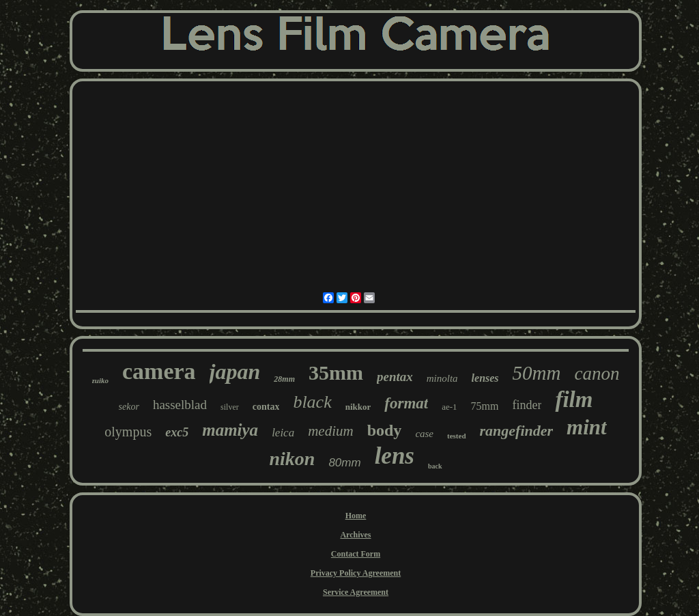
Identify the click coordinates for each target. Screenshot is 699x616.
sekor (129, 407)
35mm (336, 373)
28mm (284, 379)
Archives (355, 535)
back (435, 466)
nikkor (358, 407)
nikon (292, 459)
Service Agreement (356, 592)
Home (356, 516)
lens (395, 456)
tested (457, 436)
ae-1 (449, 407)
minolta (442, 378)
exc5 (177, 432)
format (406, 403)
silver (230, 407)
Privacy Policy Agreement (356, 573)
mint (587, 427)
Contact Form (356, 554)
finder (527, 405)
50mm (537, 373)
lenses (485, 378)
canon (597, 374)
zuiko (100, 380)
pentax (395, 377)
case (424, 434)
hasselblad (180, 405)
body (385, 430)
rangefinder (517, 431)
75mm (485, 406)
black (312, 402)
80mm (344, 463)
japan (235, 372)
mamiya (230, 430)
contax (266, 407)
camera (159, 371)
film (574, 400)
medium (331, 431)
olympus (128, 432)
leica (283, 433)
